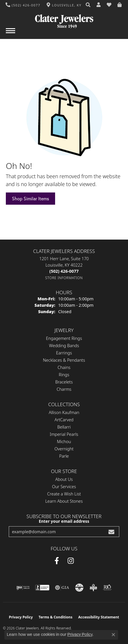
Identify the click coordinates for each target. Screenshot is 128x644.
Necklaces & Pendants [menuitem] (64, 360)
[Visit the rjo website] (107, 588)
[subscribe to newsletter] (111, 532)
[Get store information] (64, 278)
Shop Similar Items (30, 199)
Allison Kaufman (64, 412)
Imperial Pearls (64, 434)
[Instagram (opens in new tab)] (71, 561)
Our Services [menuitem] (64, 487)
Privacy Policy (21, 617)
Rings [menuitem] (64, 375)
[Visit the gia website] (62, 588)
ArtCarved (64, 420)
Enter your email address (64, 521)
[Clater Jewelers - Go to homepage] (64, 19)
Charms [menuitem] (64, 389)
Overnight (64, 449)
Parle (64, 456)
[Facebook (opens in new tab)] (57, 561)
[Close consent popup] (113, 635)
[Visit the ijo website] (23, 588)
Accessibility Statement (99, 617)
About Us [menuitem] (64, 479)
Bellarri (64, 427)
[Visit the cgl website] (79, 588)
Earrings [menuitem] (64, 353)
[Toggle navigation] (10, 34)
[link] (23, 5)
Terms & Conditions (55, 617)
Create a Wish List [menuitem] (64, 494)
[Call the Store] (64, 271)
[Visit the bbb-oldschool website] (93, 588)
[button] (88, 5)
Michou (64, 441)
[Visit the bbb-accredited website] (42, 588)
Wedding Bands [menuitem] (64, 346)
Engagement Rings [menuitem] (64, 338)
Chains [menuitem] (64, 367)
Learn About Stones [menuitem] (64, 501)
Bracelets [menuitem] (64, 382)
